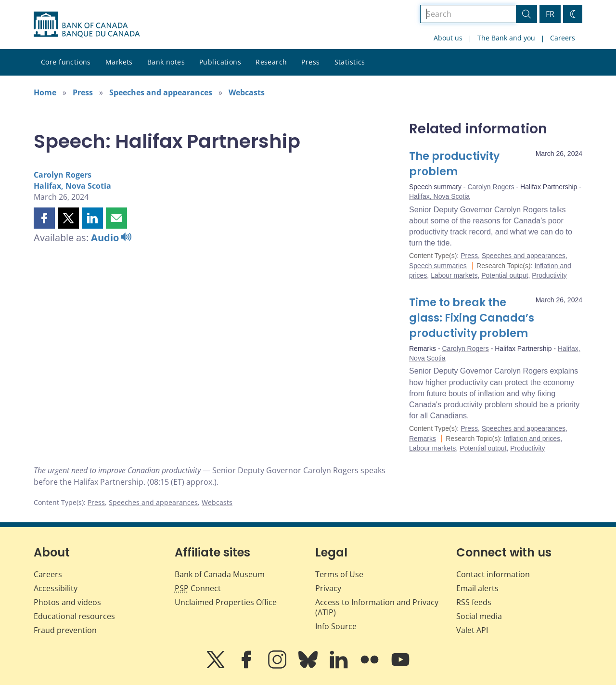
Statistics (350, 62)
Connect (198, 588)
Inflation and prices (532, 439)
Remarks (423, 439)
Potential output (505, 275)
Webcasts (247, 92)
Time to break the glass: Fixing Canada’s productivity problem (472, 318)
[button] (44, 218)
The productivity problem (454, 164)
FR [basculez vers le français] (550, 14)
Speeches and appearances (161, 92)
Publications (220, 62)
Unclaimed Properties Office (226, 602)
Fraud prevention (65, 630)
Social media (479, 616)
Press (310, 62)
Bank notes (166, 62)
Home (45, 92)
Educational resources (74, 616)
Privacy (328, 588)
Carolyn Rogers (63, 175)
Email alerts (477, 588)
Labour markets (454, 275)
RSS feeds (474, 602)
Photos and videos (67, 602)
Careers (563, 38)
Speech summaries (438, 266)
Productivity (549, 275)
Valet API (472, 630)
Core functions (66, 62)
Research (271, 62)
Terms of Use (339, 574)
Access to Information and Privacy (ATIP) (377, 607)
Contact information (493, 574)
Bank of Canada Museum (220, 574)
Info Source (336, 626)
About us (448, 38)
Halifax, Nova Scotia (72, 186)
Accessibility (56, 588)
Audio (111, 238)
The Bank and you (506, 38)
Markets (119, 62)
